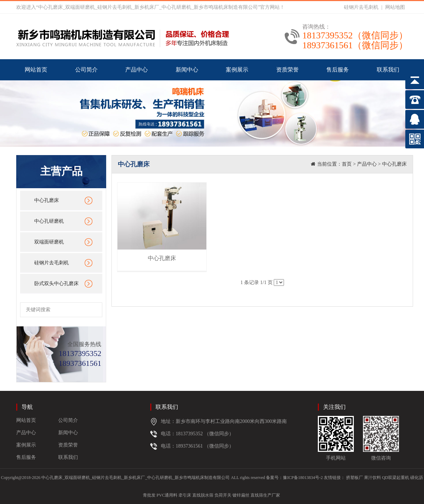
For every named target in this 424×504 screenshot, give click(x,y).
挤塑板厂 (355, 478)
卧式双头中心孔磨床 (56, 284)
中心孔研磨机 (49, 221)
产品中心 (137, 70)
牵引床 (185, 495)
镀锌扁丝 (241, 495)
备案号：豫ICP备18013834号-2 (294, 478)
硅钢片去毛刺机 (361, 7)
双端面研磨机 (49, 242)
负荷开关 (223, 495)
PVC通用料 (167, 495)
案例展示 (237, 70)
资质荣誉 (287, 70)
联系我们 (388, 70)
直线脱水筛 (203, 495)
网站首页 (36, 70)
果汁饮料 (372, 478)
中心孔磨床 (47, 200)
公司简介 (86, 70)
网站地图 (395, 7)
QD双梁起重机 (396, 478)
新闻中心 (187, 70)
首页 (347, 164)
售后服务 (338, 70)
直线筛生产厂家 (265, 495)
